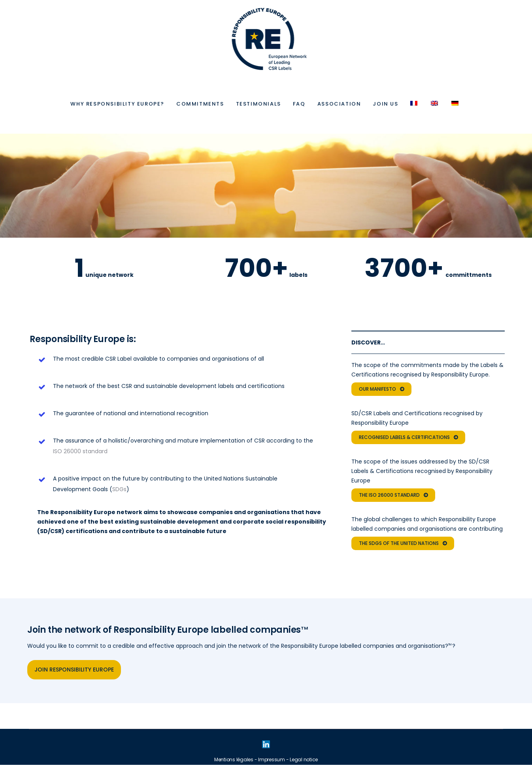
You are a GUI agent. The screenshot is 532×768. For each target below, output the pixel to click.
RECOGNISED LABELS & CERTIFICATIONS (408, 437)
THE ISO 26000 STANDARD (393, 495)
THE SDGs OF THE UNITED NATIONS (403, 543)
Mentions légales (234, 759)
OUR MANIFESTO (381, 389)
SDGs (119, 489)
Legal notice (304, 759)
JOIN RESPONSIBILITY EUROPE (74, 670)
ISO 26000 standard (80, 451)
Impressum (272, 759)
